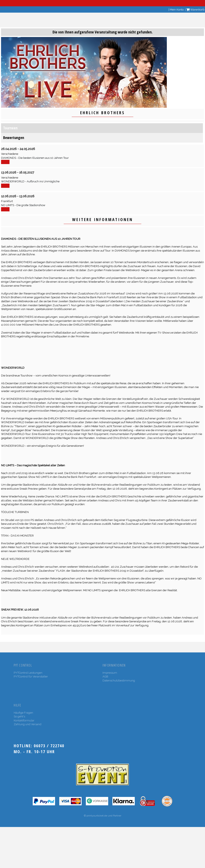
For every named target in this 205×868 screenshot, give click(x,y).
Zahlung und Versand (28, 724)
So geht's (19, 716)
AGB (105, 677)
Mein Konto (177, 10)
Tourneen (10, 128)
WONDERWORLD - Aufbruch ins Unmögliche (30, 181)
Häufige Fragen (23, 713)
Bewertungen (14, 138)
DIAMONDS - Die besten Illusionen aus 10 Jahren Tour (35, 158)
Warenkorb (195, 10)
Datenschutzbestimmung (119, 680)
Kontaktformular (24, 720)
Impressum (110, 673)
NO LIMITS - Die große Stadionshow (23, 205)
